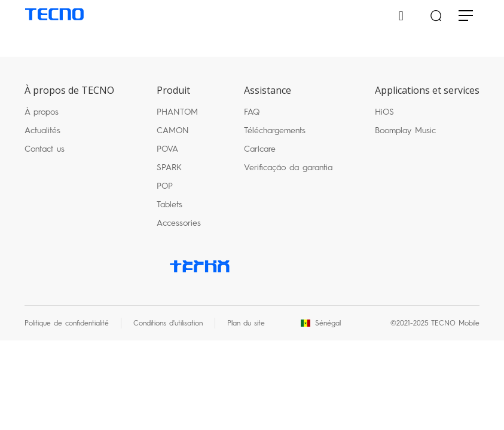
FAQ (252, 112)
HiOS (384, 112)
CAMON (173, 130)
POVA (167, 149)
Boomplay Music (405, 130)
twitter (284, 266)
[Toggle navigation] (466, 16)
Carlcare (260, 149)
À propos (42, 112)
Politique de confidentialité (67, 323)
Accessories (179, 223)
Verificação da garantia (288, 168)
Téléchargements (275, 130)
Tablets (169, 205)
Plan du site (246, 323)
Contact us (45, 149)
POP (165, 186)
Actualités (42, 130)
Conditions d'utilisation (168, 323)
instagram (322, 266)
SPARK (169, 168)
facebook (246, 266)
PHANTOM (177, 112)
